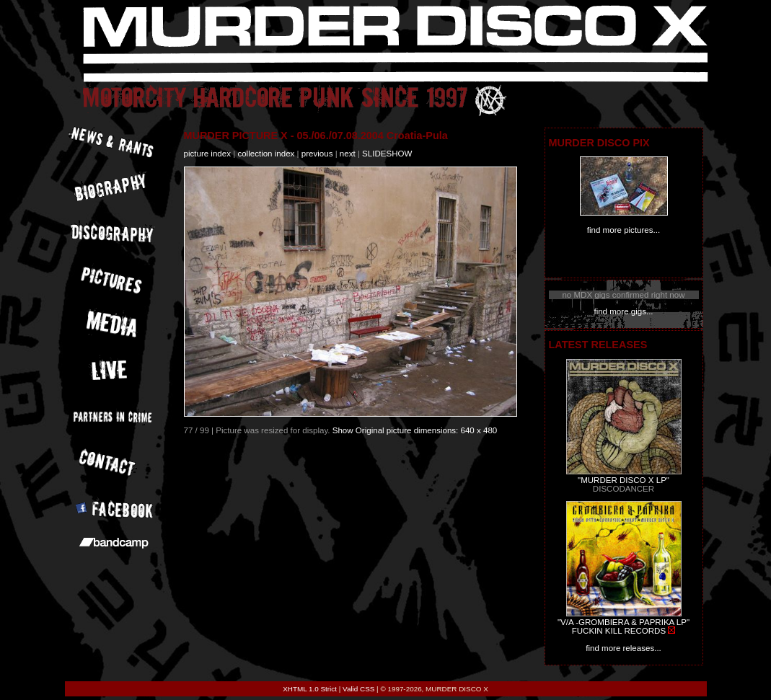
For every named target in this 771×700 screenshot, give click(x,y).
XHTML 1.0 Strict (310, 689)
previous (317, 154)
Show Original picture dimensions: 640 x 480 (415, 430)
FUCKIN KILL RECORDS (619, 631)
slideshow (387, 154)
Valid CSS (358, 689)
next (348, 154)
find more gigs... (623, 311)
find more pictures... (624, 230)
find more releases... (624, 648)
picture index (207, 154)
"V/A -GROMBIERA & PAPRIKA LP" (624, 622)
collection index (266, 154)
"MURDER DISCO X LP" (624, 480)
